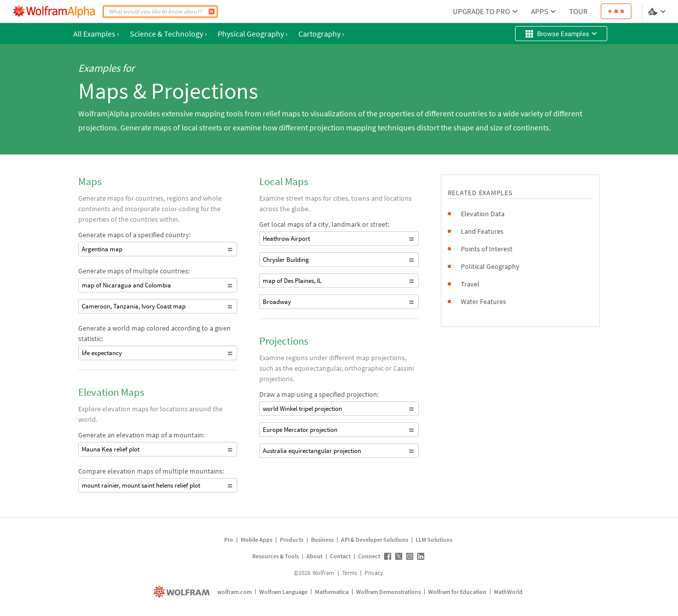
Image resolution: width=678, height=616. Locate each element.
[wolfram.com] (183, 592)
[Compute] (212, 12)
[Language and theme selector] (658, 12)
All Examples (96, 34)
